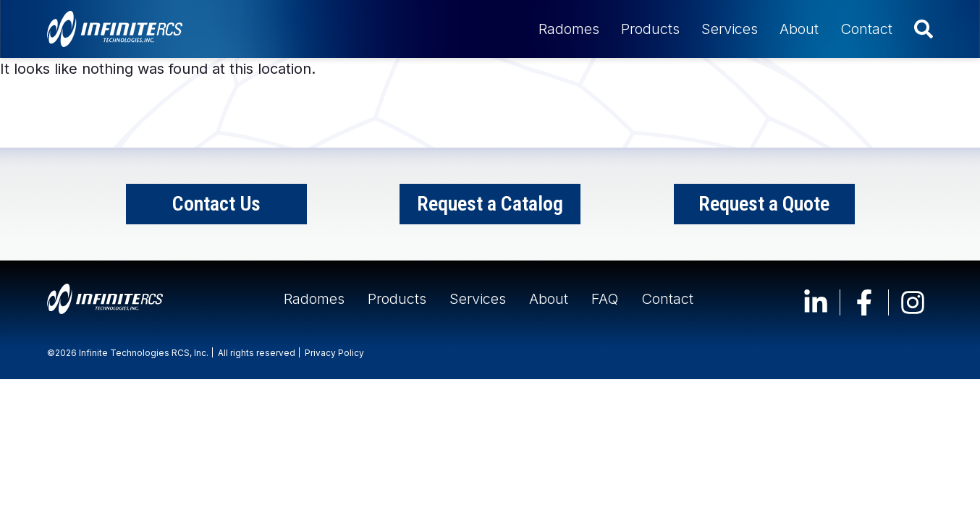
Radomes (569, 29)
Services (730, 29)
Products (650, 29)
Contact (866, 29)
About (799, 29)
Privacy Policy (334, 353)
